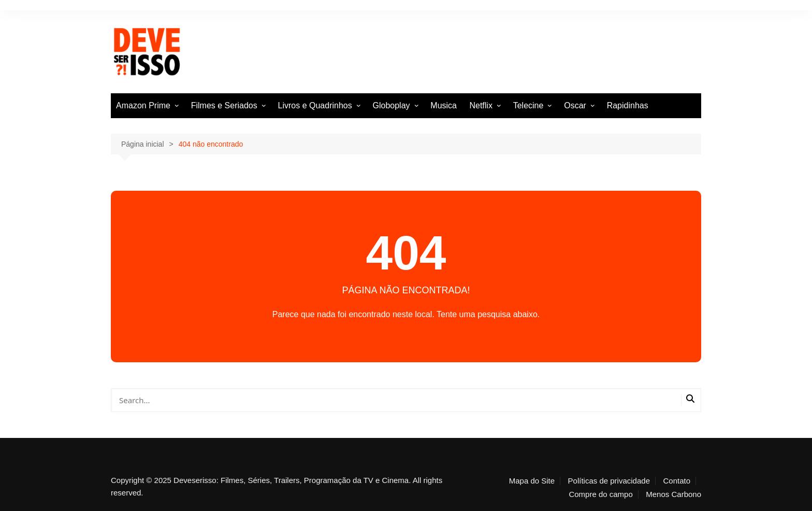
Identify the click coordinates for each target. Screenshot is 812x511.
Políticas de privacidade (609, 481)
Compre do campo (600, 494)
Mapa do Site (532, 481)
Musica (444, 105)
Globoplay (392, 105)
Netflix (481, 105)
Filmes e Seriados (224, 105)
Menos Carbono (673, 494)
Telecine (528, 105)
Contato (677, 481)
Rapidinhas (628, 105)
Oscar (575, 105)
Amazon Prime (143, 105)
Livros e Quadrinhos (315, 105)
